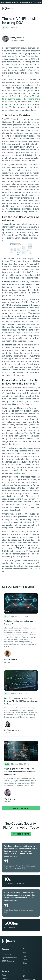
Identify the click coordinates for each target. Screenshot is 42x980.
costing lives (19, 473)
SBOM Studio (7, 954)
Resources (26, 949)
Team (4, 975)
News (25, 960)
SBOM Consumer (8, 961)
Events (25, 956)
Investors (5, 978)
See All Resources (21, 808)
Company (5, 971)
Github (25, 963)
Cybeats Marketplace (10, 958)
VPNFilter (18, 67)
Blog (24, 953)
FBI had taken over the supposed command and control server (21, 99)
